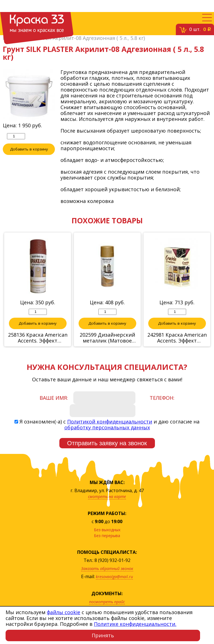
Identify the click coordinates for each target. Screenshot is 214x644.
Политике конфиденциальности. (135, 624)
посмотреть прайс (107, 602)
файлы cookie (64, 612)
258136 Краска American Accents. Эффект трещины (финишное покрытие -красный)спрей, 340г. (38, 338)
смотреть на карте (107, 496)
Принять (103, 635)
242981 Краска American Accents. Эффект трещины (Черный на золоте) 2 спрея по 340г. (177, 338)
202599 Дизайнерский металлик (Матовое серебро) (107, 338)
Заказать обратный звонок (107, 568)
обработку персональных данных (107, 427)
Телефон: (162, 398)
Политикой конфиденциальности (110, 422)
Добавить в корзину (29, 149)
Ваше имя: (54, 398)
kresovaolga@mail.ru (114, 577)
